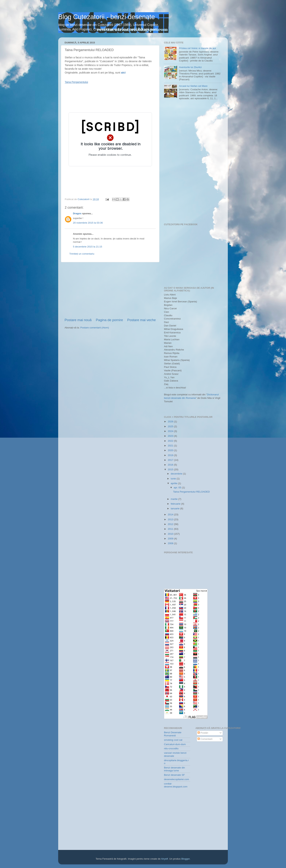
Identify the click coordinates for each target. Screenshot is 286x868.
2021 (171, 446)
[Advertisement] (110, 290)
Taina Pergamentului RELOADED (191, 492)
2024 (171, 431)
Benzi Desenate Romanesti (173, 734)
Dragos (77, 213)
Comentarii (205, 739)
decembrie (177, 474)
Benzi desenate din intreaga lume (174, 769)
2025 (171, 426)
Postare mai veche (142, 320)
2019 (171, 455)
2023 (171, 436)
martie (174, 499)
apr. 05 (178, 488)
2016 (171, 465)
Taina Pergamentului (76, 82)
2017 (171, 460)
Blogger (185, 859)
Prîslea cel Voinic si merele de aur (197, 48)
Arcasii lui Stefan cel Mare (193, 86)
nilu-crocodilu (171, 748)
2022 (171, 441)
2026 (171, 422)
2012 (171, 524)
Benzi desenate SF (174, 775)
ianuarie (175, 508)
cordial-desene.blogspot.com (176, 785)
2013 (171, 519)
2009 (171, 539)
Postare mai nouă (78, 320)
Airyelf (165, 859)
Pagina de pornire (109, 320)
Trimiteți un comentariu (82, 254)
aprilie (174, 483)
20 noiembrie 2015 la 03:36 (88, 223)
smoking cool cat (173, 740)
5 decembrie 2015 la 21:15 (88, 247)
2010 (171, 534)
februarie (176, 504)
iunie (174, 479)
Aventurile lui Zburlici (190, 67)
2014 (171, 515)
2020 (171, 450)
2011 (171, 529)
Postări (203, 733)
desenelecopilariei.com (176, 779)
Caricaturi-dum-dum (175, 744)
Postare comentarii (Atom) (95, 328)
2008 (171, 543)
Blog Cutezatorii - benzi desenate (107, 17)
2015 (171, 469)
